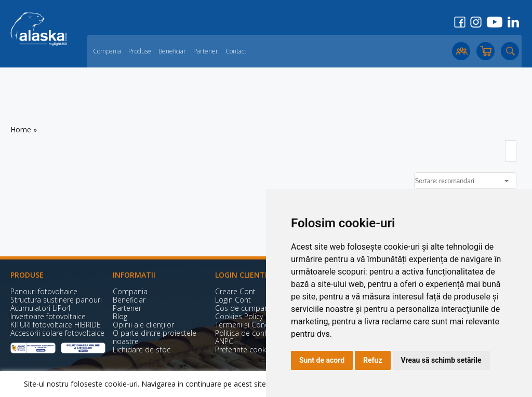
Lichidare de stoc (142, 350)
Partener (206, 51)
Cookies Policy (239, 316)
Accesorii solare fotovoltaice (57, 333)
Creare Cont (235, 291)
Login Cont (233, 300)
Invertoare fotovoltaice (48, 316)
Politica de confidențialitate (261, 333)
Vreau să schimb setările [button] (441, 360)
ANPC (224, 341)
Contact (236, 51)
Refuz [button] (373, 360)
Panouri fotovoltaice (44, 291)
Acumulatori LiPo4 (41, 308)
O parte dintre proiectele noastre (155, 337)
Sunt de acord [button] (322, 360)
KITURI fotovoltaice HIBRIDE (56, 325)
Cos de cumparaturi (249, 308)
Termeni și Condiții (246, 325)
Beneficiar (172, 51)
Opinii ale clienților (143, 325)
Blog (120, 316)
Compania (107, 51)
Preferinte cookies (245, 350)
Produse (140, 51)
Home (21, 129)
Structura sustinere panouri (56, 300)
